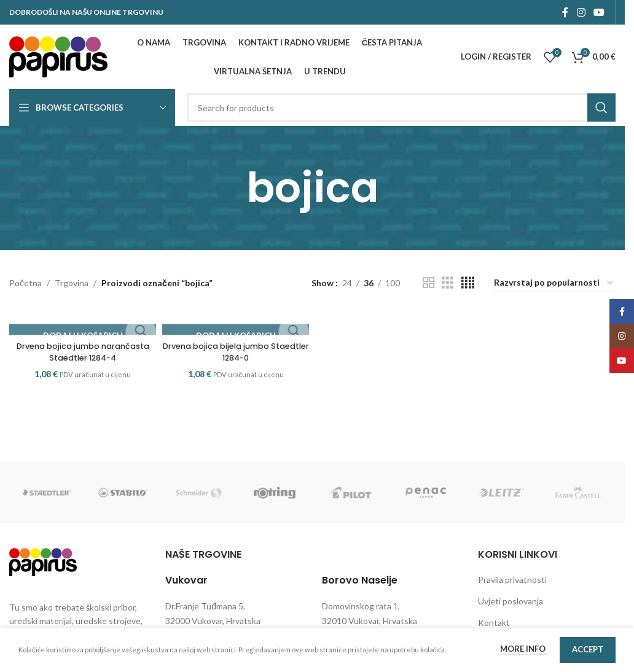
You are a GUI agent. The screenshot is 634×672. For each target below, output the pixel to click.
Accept (588, 649)
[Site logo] (58, 56)
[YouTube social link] (599, 12)
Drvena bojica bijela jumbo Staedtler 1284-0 (235, 352)
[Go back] (231, 188)
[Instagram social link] (581, 12)
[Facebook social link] (565, 12)
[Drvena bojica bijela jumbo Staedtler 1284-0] (235, 322)
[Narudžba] (554, 283)
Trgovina (72, 283)
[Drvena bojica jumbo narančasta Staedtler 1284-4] (80, 322)
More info (524, 649)
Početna (25, 283)
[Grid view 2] (429, 283)
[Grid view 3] (448, 283)
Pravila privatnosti (512, 580)
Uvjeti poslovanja (511, 601)
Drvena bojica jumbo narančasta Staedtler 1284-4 (80, 352)
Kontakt (494, 623)
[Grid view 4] (468, 283)
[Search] (401, 107)
